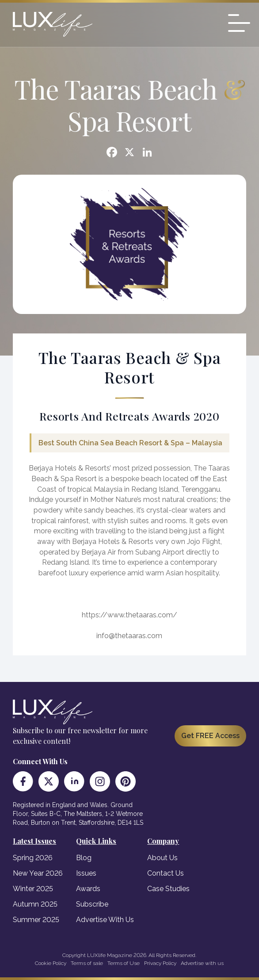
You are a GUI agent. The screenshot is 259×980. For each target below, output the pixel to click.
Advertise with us (202, 963)
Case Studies (168, 889)
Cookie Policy (51, 963)
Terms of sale (87, 963)
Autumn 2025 (35, 904)
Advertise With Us (105, 920)
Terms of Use (124, 963)
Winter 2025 (33, 889)
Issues (86, 873)
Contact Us (166, 873)
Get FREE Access (210, 736)
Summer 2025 (36, 920)
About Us (162, 858)
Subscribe (92, 904)
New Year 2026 (38, 873)
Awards (88, 889)
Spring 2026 (33, 858)
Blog (84, 858)
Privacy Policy (160, 963)
